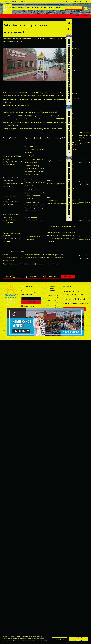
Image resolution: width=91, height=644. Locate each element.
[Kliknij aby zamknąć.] (42, 299)
